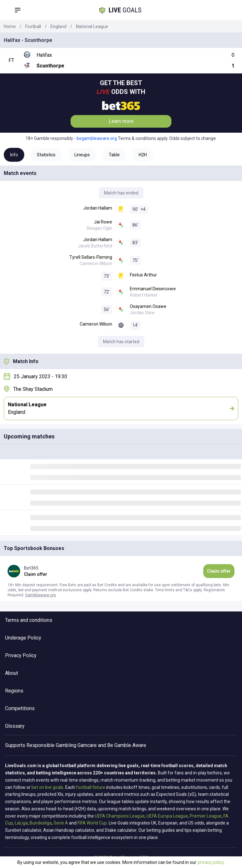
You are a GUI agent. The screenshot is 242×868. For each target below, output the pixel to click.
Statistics (46, 155)
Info (14, 155)
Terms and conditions (29, 620)
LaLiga (21, 823)
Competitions (20, 708)
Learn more (121, 121)
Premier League (206, 816)
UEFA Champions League (120, 816)
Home (10, 26)
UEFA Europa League (167, 816)
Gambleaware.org (40, 595)
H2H (143, 155)
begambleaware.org (97, 138)
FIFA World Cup (92, 823)
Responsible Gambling (51, 745)
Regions (14, 691)
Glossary (15, 726)
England (58, 26)
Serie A (61, 823)
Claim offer (219, 571)
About (12, 673)
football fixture (91, 787)
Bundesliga (41, 823)
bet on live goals (47, 787)
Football (33, 26)
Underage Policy (23, 638)
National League (92, 26)
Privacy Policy (21, 655)
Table (114, 155)
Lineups (82, 155)
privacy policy (211, 862)
